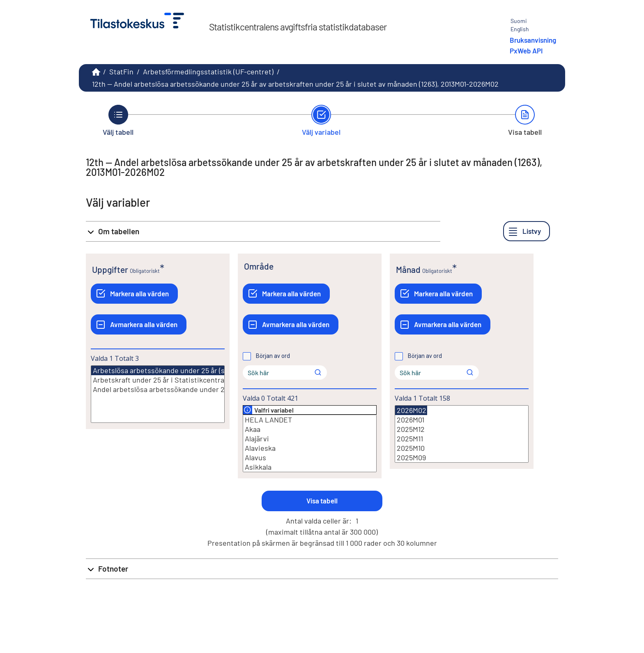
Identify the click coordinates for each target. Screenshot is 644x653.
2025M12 (462, 429)
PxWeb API (526, 51)
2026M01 (462, 420)
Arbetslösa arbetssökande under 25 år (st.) (162, 370)
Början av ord (273, 356)
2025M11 (462, 439)
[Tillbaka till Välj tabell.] (118, 120)
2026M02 (411, 410)
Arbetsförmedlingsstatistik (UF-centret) (208, 72)
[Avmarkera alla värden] (139, 324)
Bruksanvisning (533, 40)
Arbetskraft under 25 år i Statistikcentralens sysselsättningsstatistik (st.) (158, 380)
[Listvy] (527, 231)
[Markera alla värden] (134, 294)
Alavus (310, 458)
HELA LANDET (310, 420)
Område (259, 266)
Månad (408, 269)
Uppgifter (110, 269)
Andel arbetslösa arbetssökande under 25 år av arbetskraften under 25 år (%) (158, 389)
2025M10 (462, 448)
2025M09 (462, 458)
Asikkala (310, 467)
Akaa (310, 429)
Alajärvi (310, 439)
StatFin (121, 72)
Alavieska (310, 448)
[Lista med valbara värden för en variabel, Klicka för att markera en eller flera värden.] (158, 394)
